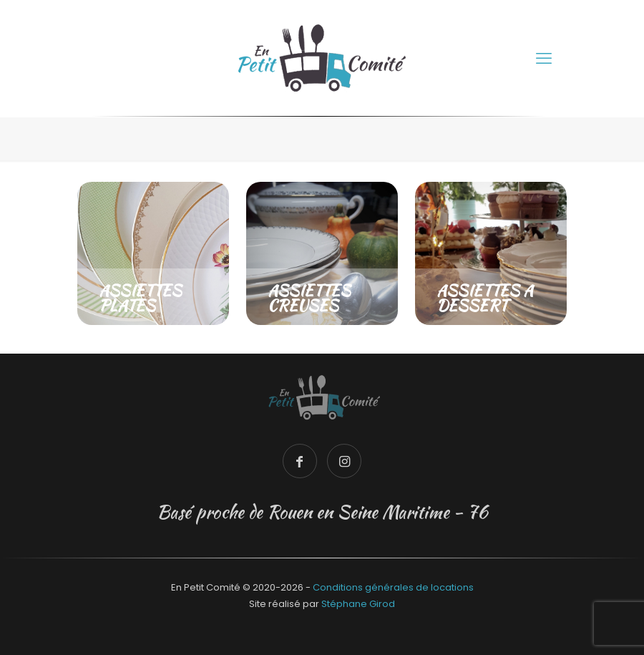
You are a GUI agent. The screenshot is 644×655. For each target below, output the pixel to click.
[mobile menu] (544, 59)
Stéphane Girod (358, 604)
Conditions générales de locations (393, 587)
